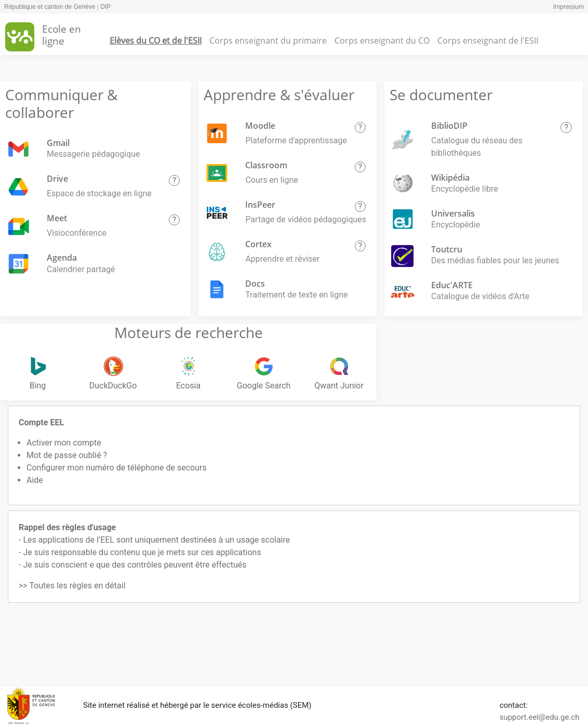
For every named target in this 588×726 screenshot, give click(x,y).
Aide (35, 480)
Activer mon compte (64, 443)
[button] (175, 181)
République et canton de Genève (50, 7)
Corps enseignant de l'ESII (488, 41)
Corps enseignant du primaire (268, 41)
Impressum (569, 7)
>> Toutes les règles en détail (72, 586)
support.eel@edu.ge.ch (540, 717)
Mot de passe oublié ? (67, 455)
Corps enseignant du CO (382, 41)
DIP (105, 7)
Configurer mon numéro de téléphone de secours (117, 468)
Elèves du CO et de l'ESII (156, 41)
